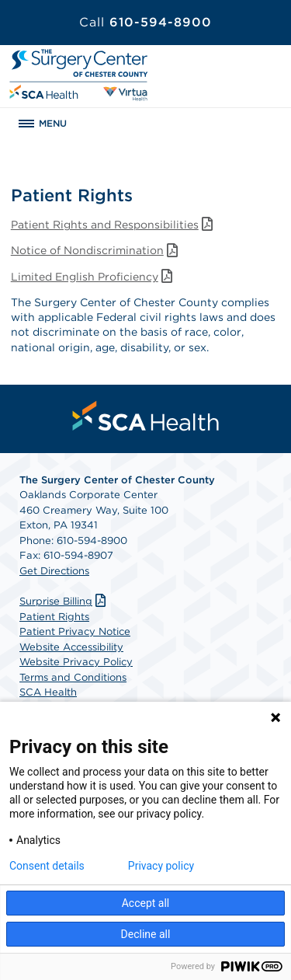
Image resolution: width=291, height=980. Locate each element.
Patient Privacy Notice (75, 631)
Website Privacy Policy (76, 662)
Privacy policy (161, 866)
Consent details (47, 866)
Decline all (146, 934)
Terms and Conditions (73, 677)
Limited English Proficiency (94, 277)
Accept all (146, 903)
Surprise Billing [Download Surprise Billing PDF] (64, 601)
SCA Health (48, 692)
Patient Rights (54, 617)
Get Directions (54, 571)
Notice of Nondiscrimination (96, 250)
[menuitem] (146, 416)
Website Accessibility (71, 647)
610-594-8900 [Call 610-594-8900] (145, 22)
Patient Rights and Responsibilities (114, 225)
